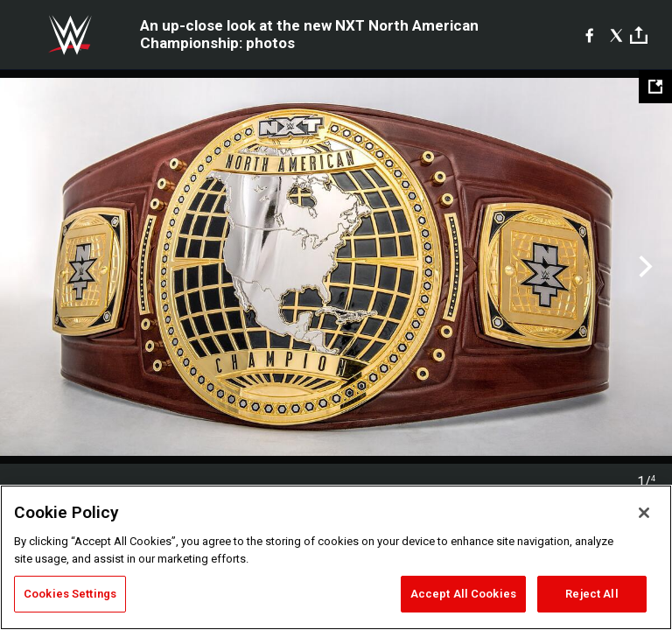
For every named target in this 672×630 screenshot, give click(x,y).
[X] (616, 35)
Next (644, 267)
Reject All (591, 594)
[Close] (644, 513)
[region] (336, 557)
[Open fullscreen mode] (655, 87)
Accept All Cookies (463, 594)
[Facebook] (589, 35)
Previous (28, 267)
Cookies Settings (70, 594)
